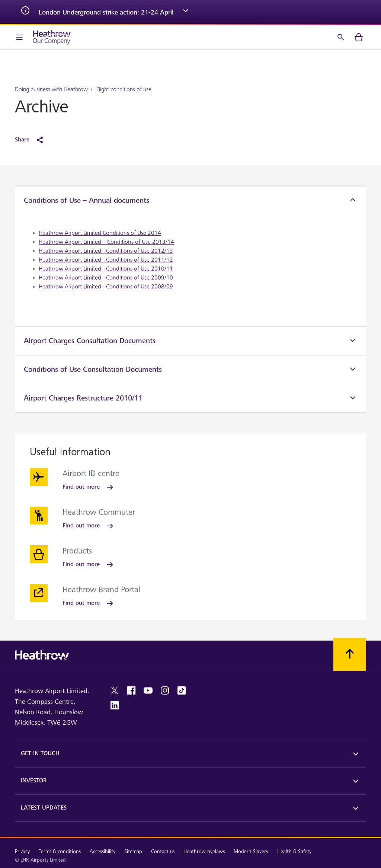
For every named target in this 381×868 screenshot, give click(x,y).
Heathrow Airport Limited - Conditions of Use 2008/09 (106, 287)
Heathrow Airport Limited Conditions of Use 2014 (100, 233)
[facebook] (131, 690)
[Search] (341, 37)
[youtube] (148, 690)
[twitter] (115, 690)
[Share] (33, 140)
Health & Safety (294, 851)
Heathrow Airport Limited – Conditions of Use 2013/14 (106, 242)
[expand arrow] (186, 12)
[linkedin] (115, 705)
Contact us (163, 851)
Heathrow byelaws (204, 851)
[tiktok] (182, 690)
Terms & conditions (60, 851)
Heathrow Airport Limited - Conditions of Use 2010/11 (106, 269)
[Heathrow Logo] (52, 37)
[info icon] (25, 12)
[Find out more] (89, 487)
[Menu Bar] (19, 37)
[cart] (359, 37)
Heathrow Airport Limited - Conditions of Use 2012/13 (106, 251)
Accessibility (103, 851)
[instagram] (165, 690)
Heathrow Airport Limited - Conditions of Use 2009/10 (106, 278)
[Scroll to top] (350, 654)
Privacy (22, 851)
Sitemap (133, 851)
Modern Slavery (251, 851)
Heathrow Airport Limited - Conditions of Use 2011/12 (106, 260)
